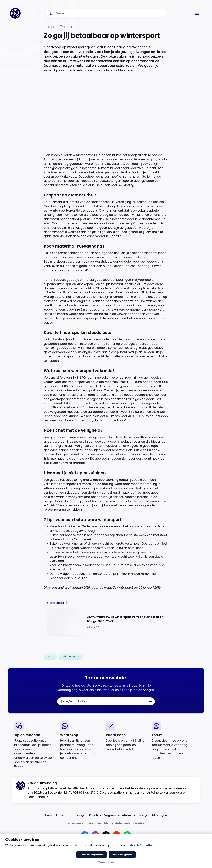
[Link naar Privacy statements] (117, 823)
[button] (197, 13)
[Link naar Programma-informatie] (120, 815)
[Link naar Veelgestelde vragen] (153, 815)
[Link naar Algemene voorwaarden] (84, 823)
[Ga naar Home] (15, 13)
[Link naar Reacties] (95, 815)
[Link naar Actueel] (61, 815)
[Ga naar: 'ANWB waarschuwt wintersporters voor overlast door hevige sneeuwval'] (108, 622)
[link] (50, 657)
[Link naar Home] (49, 815)
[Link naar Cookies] (139, 823)
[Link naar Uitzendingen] (78, 815)
